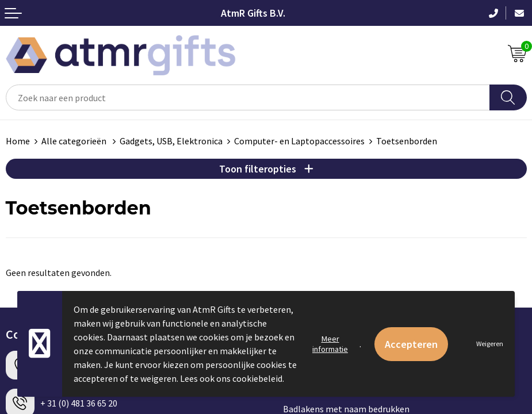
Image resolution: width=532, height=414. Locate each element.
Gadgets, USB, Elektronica (171, 141)
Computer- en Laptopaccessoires (299, 141)
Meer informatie (330, 344)
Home (18, 141)
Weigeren (490, 344)
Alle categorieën (75, 141)
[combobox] (248, 97)
